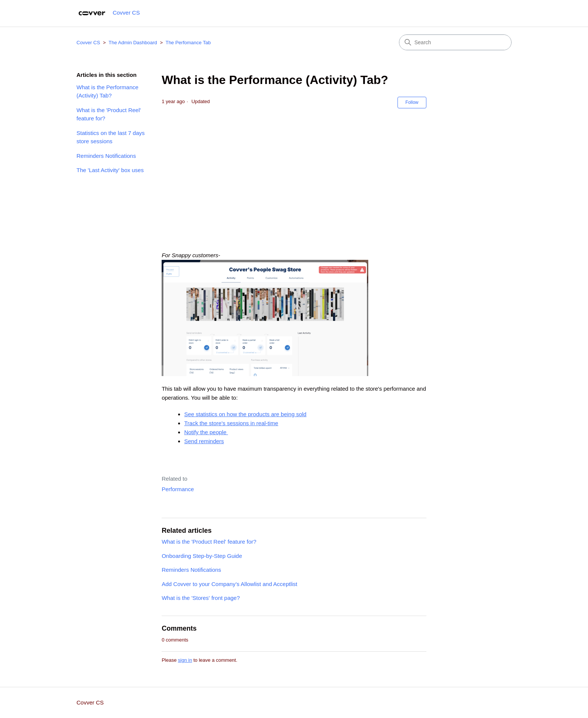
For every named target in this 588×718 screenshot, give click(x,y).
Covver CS (88, 43)
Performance (178, 489)
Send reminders (204, 441)
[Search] (455, 42)
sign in (185, 660)
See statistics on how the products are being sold (245, 414)
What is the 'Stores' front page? (201, 598)
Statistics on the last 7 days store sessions (111, 137)
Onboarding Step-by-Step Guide (202, 556)
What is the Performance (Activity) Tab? (107, 91)
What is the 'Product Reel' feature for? (109, 114)
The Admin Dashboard (133, 43)
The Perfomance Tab (188, 43)
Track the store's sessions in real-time (231, 423)
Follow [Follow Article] (412, 102)
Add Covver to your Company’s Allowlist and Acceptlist (229, 584)
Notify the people (206, 432)
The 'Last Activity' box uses (110, 170)
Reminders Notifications (106, 156)
